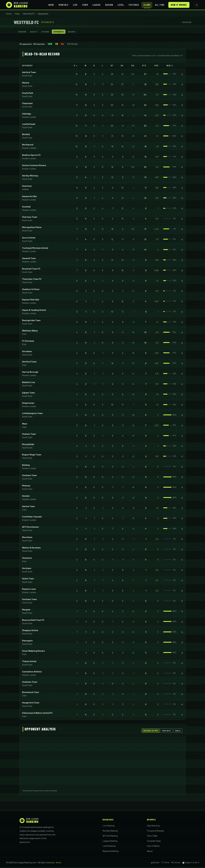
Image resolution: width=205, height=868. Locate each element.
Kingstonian (28, 404)
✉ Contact (176, 863)
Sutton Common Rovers (34, 166)
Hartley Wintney (30, 176)
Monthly (63, 5)
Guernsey (27, 187)
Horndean (27, 352)
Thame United (29, 662)
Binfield (26, 135)
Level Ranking (109, 847)
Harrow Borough (30, 373)
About (150, 852)
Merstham (27, 538)
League (97, 5)
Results (38, 32)
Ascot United (29, 238)
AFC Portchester (30, 528)
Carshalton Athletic (32, 672)
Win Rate (167, 731)
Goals (178, 731)
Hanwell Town (29, 259)
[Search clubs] (197, 5)
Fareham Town (29, 476)
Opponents (68, 32)
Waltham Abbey (30, 331)
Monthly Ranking (110, 831)
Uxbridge (27, 114)
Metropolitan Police (32, 228)
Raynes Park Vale (31, 300)
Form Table (152, 836)
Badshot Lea (28, 383)
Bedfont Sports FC (31, 156)
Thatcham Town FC (32, 280)
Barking (26, 466)
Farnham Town (29, 600)
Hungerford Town (31, 703)
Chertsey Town (30, 218)
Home (51, 5)
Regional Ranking (110, 852)
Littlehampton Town (32, 414)
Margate (26, 610)
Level (121, 5)
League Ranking (110, 841)
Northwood (28, 145)
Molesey (26, 486)
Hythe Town (28, 579)
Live (75, 5)
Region (109, 5)
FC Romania (28, 342)
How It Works (179, 5)
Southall (26, 207)
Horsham (27, 569)
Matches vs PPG (151, 731)
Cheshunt (27, 559)
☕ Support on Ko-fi (191, 863)
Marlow (26, 83)
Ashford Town (29, 73)
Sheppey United (30, 631)
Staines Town (29, 435)
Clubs (147, 5)
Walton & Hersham (31, 548)
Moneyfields (28, 445)
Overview (24, 32)
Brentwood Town (31, 693)
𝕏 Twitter (165, 863)
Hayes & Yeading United (34, 311)
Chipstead (27, 104)
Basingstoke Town (31, 321)
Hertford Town (29, 362)
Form (85, 5)
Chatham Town (30, 683)
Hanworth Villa (29, 197)
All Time (160, 5)
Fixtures (134, 5)
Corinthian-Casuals (32, 517)
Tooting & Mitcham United (35, 249)
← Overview (186, 22)
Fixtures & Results (155, 831)
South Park (28, 94)
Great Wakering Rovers (33, 652)
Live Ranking (109, 826)
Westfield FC (29, 14)
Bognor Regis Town (32, 455)
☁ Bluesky (155, 863)
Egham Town (28, 393)
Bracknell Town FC (31, 269)
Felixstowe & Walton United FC (37, 714)
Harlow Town (28, 507)
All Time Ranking (110, 836)
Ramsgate (27, 641)
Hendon (26, 497)
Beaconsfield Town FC (33, 621)
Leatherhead (29, 125)
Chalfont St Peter (31, 290)
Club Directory (153, 826)
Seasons (83, 32)
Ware (25, 424)
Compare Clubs (154, 841)
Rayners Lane (29, 590)
